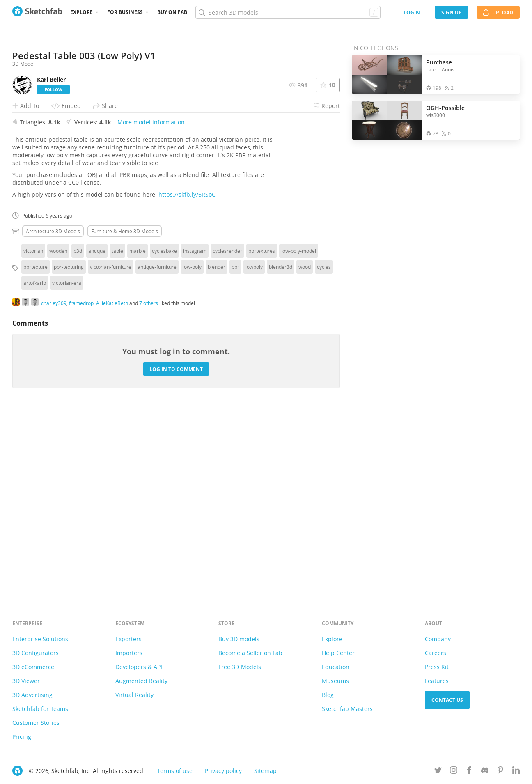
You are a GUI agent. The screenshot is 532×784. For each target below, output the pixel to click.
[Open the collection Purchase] (387, 75)
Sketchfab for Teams (40, 709)
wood (305, 450)
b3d (78, 434)
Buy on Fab (172, 12)
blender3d (281, 450)
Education (336, 667)
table (117, 434)
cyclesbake (164, 434)
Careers (436, 653)
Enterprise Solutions (40, 639)
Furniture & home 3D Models (125, 415)
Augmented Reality (141, 681)
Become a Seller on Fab (250, 653)
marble (138, 434)
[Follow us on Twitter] (438, 771)
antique (97, 434)
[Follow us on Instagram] (454, 771)
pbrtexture (36, 450)
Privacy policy (223, 771)
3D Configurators (36, 653)
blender (217, 450)
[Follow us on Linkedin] (516, 771)
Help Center (338, 653)
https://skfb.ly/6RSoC (187, 378)
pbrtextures (262, 434)
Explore (81, 12)
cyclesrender (227, 434)
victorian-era (67, 466)
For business (125, 12)
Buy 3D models (239, 639)
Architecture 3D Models (53, 415)
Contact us (447, 700)
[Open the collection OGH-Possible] (387, 120)
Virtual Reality (134, 695)
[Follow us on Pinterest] (500, 771)
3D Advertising (32, 695)
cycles (324, 450)
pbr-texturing (69, 450)
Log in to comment (176, 552)
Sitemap (265, 771)
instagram (195, 434)
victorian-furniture (111, 450)
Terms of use (175, 771)
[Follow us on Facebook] (469, 771)
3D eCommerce (33, 667)
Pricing (22, 737)
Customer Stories (36, 723)
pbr (235, 450)
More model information (151, 306)
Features (437, 681)
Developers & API (139, 667)
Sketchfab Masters (347, 709)
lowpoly (254, 450)
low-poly (192, 450)
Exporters (128, 639)
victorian (33, 434)
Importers (129, 653)
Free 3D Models (240, 667)
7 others (149, 486)
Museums (335, 681)
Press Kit (437, 667)
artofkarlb (35, 466)
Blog (328, 695)
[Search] (288, 12)
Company (438, 639)
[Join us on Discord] (485, 771)
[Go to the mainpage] (37, 12)
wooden (58, 434)
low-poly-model (299, 434)
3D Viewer (26, 681)
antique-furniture (157, 450)
